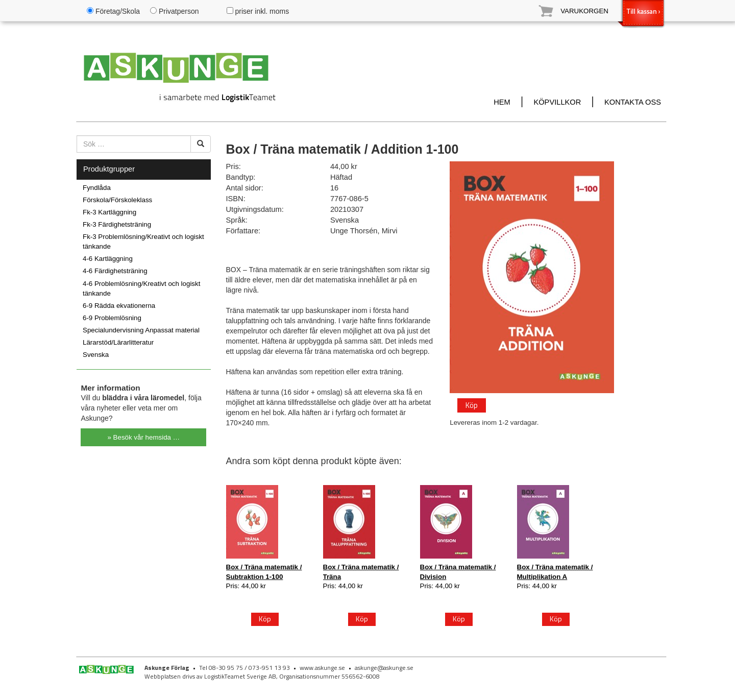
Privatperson (174, 11)
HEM (502, 102)
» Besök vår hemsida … (144, 437)
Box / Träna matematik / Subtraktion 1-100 (264, 572)
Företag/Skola (113, 11)
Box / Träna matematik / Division (458, 572)
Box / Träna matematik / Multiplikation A (555, 572)
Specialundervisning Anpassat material (141, 330)
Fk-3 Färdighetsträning (117, 224)
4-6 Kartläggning (108, 259)
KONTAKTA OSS (633, 102)
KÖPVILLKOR (557, 102)
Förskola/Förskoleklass (117, 200)
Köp (471, 404)
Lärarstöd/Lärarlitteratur (118, 342)
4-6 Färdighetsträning (115, 271)
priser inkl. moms (258, 11)
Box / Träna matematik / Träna (361, 572)
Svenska (96, 355)
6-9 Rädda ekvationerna (119, 306)
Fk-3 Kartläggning (109, 212)
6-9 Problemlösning (112, 318)
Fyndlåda (97, 188)
